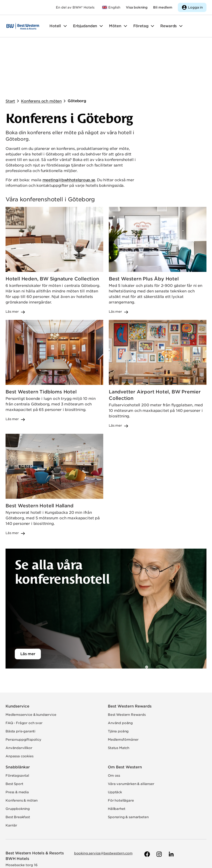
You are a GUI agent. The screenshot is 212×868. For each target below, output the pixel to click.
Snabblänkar (18, 721)
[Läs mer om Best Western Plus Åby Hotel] (158, 214)
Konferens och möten (41, 55)
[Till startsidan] (23, 26)
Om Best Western (125, 721)
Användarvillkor (19, 702)
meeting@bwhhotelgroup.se (69, 134)
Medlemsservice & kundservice (31, 669)
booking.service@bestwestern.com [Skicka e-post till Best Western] (103, 807)
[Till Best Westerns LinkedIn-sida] (171, 808)
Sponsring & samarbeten (128, 771)
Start (10, 55)
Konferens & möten (22, 754)
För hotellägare (121, 754)
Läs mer (28, 608)
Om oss (114, 729)
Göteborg (77, 55)
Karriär (11, 779)
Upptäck (115, 746)
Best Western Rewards (130, 660)
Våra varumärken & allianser (131, 738)
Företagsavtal (17, 729)
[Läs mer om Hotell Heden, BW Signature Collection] (54, 214)
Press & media (17, 746)
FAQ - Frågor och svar (24, 677)
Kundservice (17, 660)
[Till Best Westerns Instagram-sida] (159, 808)
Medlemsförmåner (123, 693)
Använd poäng (120, 677)
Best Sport (14, 738)
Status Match (119, 702)
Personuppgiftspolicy (23, 693)
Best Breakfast (18, 771)
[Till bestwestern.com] (111, 7)
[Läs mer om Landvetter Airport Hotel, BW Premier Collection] (158, 328)
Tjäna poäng (118, 685)
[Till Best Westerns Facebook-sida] (147, 808)
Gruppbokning (18, 763)
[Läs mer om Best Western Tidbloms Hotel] (54, 328)
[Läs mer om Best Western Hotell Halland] (54, 439)
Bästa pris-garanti (20, 685)
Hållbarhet (117, 763)
